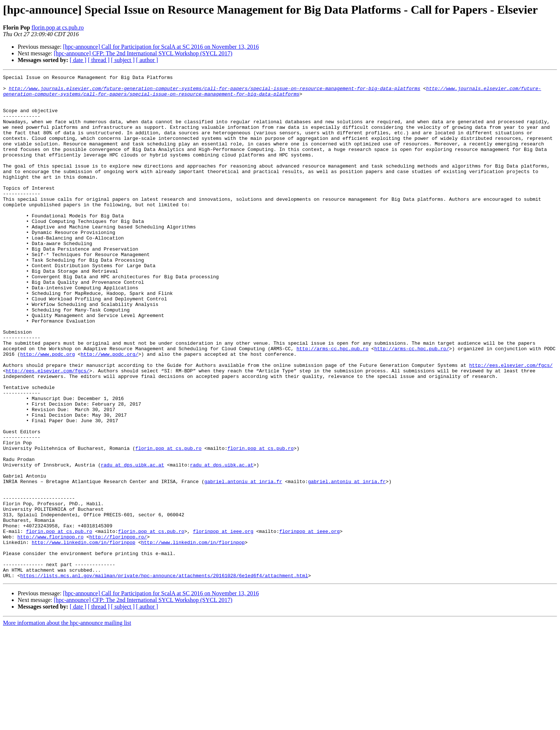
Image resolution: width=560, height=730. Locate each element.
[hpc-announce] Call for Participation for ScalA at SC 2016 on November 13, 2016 (161, 47)
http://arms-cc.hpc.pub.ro (333, 404)
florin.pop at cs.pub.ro (58, 27)
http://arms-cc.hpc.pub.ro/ (412, 404)
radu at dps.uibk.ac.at (132, 543)
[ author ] (147, 60)
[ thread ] (99, 60)
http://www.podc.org (48, 410)
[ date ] (78, 60)
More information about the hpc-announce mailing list (67, 724)
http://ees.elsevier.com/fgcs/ (511, 424)
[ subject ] (123, 60)
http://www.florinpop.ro (50, 630)
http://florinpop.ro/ (118, 630)
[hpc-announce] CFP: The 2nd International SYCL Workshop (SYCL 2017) (143, 53)
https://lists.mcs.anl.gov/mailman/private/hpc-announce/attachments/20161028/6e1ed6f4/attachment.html (164, 676)
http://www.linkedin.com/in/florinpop (84, 636)
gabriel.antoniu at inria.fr (243, 563)
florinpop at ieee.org (223, 623)
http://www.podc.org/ (110, 410)
